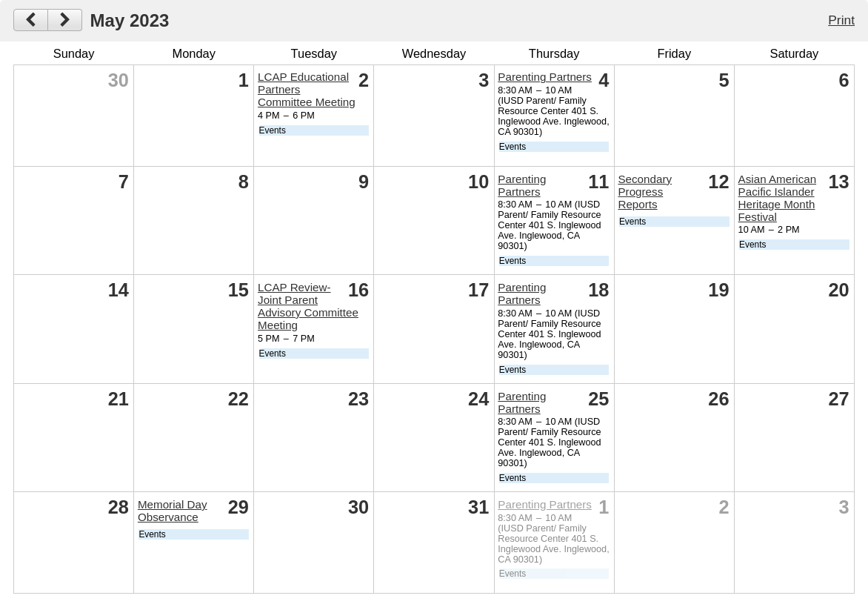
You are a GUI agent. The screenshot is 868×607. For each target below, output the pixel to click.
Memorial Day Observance (173, 511)
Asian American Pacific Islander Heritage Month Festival (778, 198)
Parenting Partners (545, 77)
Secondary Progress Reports (645, 192)
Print (841, 20)
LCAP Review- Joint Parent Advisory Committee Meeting (308, 306)
